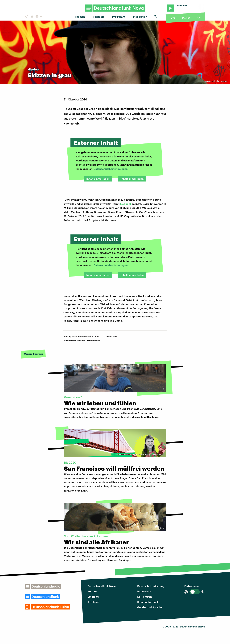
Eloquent (126, 204)
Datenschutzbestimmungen (111, 169)
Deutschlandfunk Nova (102, 586)
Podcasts (99, 17)
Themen (80, 17)
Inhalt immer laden (132, 179)
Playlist (186, 18)
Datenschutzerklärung (151, 586)
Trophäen (93, 602)
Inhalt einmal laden (98, 179)
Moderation (140, 17)
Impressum (144, 591)
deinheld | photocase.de (217, 81)
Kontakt (92, 591)
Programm (119, 17)
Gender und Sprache (150, 607)
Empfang (93, 597)
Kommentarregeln (148, 602)
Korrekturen (145, 597)
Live (173, 18)
